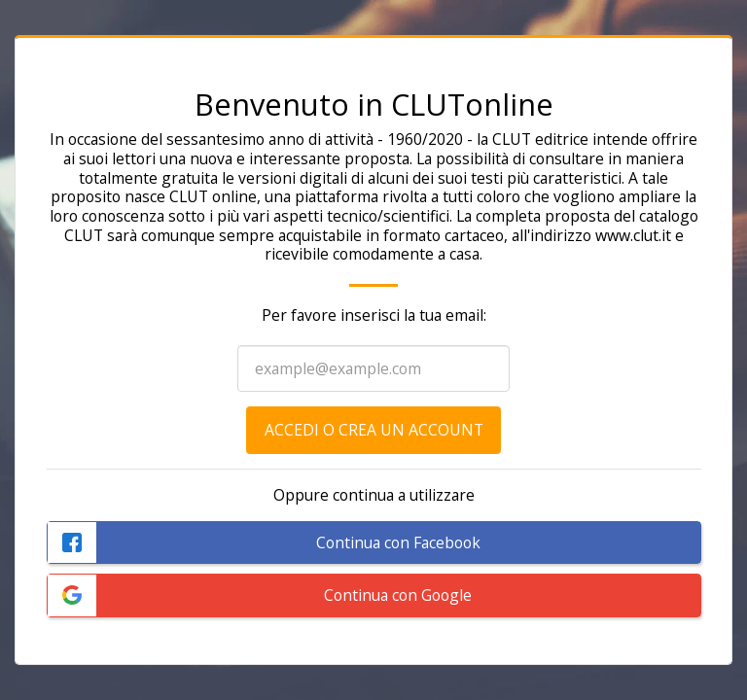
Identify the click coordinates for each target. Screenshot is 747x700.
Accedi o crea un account (374, 430)
